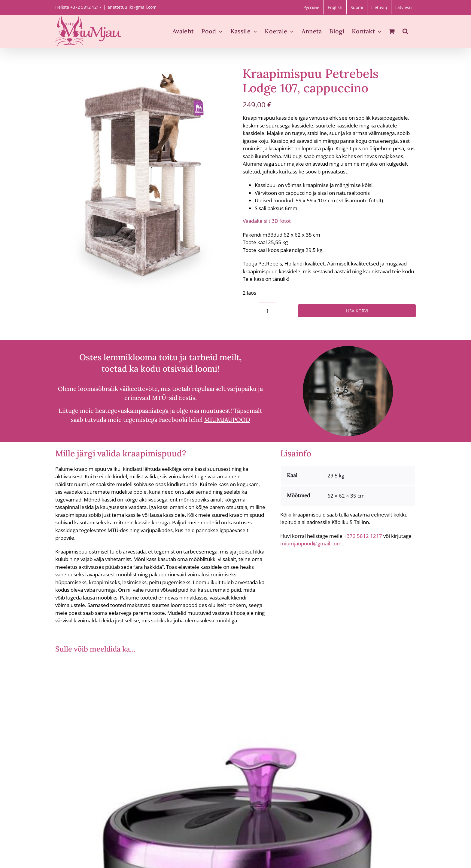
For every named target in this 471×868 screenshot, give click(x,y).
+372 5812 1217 (363, 536)
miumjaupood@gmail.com (311, 543)
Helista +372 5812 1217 (78, 7)
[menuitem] (311, 7)
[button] (405, 31)
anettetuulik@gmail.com (132, 7)
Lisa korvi (357, 311)
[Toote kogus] (267, 311)
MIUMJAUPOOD (227, 420)
